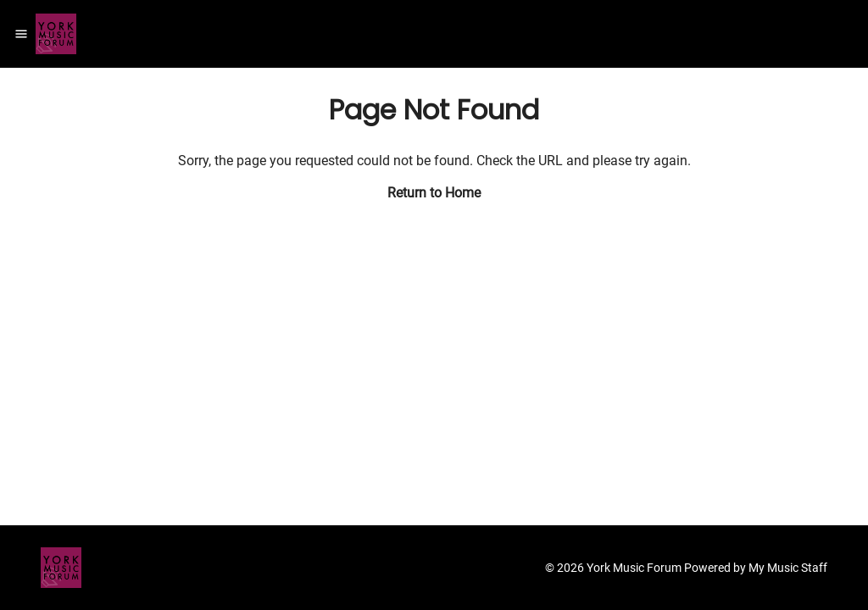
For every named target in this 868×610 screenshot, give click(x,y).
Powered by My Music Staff (756, 568)
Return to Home (434, 193)
